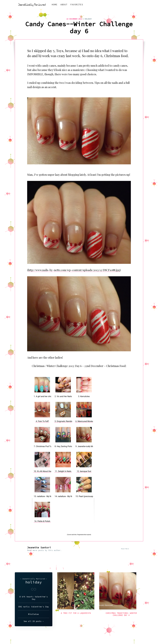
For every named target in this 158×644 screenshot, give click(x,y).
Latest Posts (130, 635)
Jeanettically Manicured (26, 635)
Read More (125, 549)
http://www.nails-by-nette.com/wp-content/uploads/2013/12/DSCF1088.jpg (74, 270)
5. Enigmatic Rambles (64, 421)
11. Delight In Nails (63, 471)
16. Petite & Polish (42, 521)
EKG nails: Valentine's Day (34, 607)
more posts (38, 550)
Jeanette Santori (39, 547)
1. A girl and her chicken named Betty (50, 396)
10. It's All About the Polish (45, 471)
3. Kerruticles (84, 396)
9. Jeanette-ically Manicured (88, 446)
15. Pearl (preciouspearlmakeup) (90, 496)
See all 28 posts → (34, 621)
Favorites (77, 5)
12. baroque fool (84, 471)
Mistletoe (34, 614)
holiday (88, 19)
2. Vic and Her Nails (63, 396)
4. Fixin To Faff (42, 421)
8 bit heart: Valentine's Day (34, 598)
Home (55, 5)
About (64, 5)
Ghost (141, 635)
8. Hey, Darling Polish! (64, 446)
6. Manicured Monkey (85, 421)
